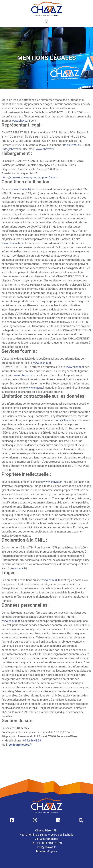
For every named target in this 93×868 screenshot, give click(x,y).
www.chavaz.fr (21, 121)
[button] (46, 21)
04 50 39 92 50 (72, 145)
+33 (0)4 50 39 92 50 (49, 843)
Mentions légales (47, 851)
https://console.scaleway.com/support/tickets (30, 177)
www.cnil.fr (19, 568)
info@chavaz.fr (12, 149)
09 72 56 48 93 (32, 740)
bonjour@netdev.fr (20, 745)
